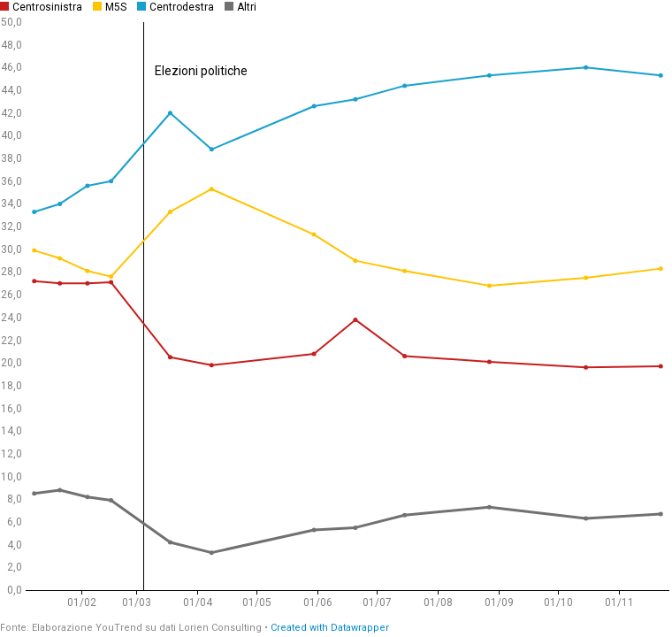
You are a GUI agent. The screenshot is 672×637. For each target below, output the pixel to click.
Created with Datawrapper (330, 628)
